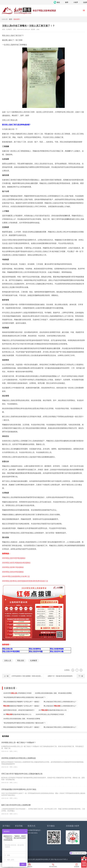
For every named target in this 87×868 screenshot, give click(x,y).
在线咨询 (30, 867)
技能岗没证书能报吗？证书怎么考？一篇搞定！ (22, 706)
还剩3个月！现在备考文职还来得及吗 (60, 676)
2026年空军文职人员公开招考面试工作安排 (50, 714)
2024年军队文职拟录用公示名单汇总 (16, 576)
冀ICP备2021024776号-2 (59, 859)
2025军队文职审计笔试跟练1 (13, 567)
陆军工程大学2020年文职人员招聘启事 (16, 805)
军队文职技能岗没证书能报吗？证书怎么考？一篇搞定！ (22, 702)
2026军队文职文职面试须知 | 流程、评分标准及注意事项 (53, 693)
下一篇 (81, 676)
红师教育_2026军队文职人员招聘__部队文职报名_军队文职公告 (16, 11)
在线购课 (77, 867)
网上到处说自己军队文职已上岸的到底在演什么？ (60, 702)
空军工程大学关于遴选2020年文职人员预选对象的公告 (22, 774)
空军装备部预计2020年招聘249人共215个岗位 (19, 789)
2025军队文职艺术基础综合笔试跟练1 (16, 563)
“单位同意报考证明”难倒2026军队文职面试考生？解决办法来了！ (25, 697)
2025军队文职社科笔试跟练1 (13, 572)
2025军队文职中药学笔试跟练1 (14, 558)
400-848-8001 (53, 867)
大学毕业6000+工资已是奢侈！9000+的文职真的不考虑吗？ (31, 676)
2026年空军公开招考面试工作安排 (17, 693)
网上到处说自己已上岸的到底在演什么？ (60, 706)
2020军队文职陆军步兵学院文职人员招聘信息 (19, 758)
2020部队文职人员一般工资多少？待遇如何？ (19, 743)
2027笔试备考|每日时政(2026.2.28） (53, 710)
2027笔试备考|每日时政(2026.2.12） (18, 714)
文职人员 (8, 661)
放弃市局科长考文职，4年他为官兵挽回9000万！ (19, 710)
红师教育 (34, 661)
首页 (11, 19)
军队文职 (21, 661)
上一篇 (6, 676)
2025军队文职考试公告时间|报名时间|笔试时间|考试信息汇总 (25, 581)
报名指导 (17, 19)
